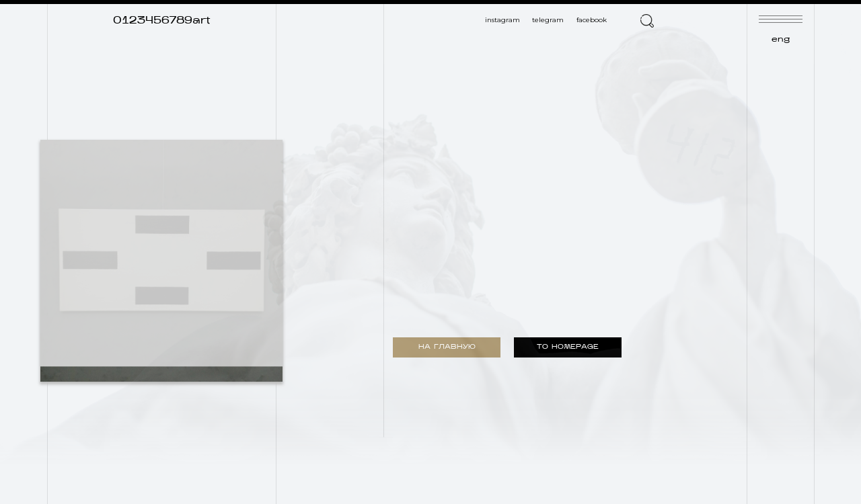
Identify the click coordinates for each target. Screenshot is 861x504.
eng (781, 40)
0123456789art (162, 21)
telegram (548, 20)
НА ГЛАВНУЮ (447, 347)
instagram (502, 20)
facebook (592, 20)
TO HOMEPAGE (568, 347)
